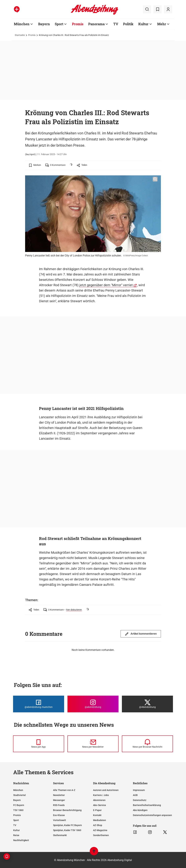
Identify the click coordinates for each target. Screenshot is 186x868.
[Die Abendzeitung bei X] (147, 704)
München (18, 790)
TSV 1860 (18, 810)
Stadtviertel (20, 795)
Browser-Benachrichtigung (67, 810)
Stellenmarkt (60, 835)
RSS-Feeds (59, 805)
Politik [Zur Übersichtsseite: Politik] (128, 24)
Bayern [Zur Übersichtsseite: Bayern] (44, 24)
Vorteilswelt (60, 820)
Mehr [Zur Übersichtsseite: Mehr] (162, 24)
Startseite (20, 35)
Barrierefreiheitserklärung (147, 805)
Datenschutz (140, 800)
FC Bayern (19, 805)
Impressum (139, 790)
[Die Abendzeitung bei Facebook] (39, 704)
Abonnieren (99, 800)
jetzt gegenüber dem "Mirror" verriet (106, 285)
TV (15, 825)
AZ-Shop (98, 825)
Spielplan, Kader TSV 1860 (67, 830)
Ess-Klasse (59, 815)
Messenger (59, 800)
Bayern (17, 800)
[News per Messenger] (39, 744)
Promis (32, 35)
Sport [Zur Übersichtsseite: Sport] (59, 24)
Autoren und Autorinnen (106, 790)
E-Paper (97, 810)
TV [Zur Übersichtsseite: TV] (116, 24)
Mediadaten (100, 820)
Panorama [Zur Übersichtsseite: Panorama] (96, 24)
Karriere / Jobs (101, 795)
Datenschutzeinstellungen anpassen (152, 815)
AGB (135, 795)
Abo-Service (100, 805)
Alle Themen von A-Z (64, 790)
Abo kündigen (140, 810)
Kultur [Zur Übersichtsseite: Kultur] (143, 24)
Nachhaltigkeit (21, 840)
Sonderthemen (101, 835)
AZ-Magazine (100, 830)
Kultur (16, 830)
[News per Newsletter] (93, 744)
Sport (16, 820)
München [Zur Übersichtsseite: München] (22, 24)
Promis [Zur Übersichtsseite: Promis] (78, 24)
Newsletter (59, 795)
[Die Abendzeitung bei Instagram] (93, 704)
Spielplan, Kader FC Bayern (67, 825)
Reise (16, 835)
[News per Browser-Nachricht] (147, 744)
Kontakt (97, 815)
